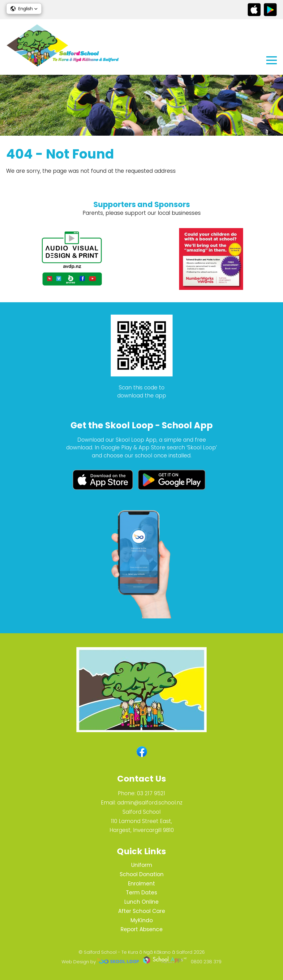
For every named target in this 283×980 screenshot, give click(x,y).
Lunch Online (141, 902)
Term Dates (141, 893)
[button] (24, 9)
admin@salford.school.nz (150, 803)
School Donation (142, 874)
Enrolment (141, 884)
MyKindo (142, 920)
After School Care (142, 911)
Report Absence (142, 929)
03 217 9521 (151, 793)
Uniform (142, 865)
